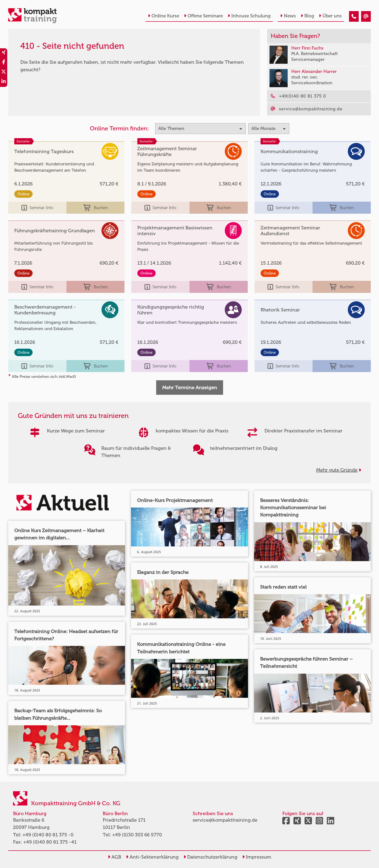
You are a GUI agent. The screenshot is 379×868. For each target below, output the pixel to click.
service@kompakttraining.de (225, 820)
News (288, 16)
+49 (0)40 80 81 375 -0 (48, 835)
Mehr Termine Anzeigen (190, 388)
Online (23, 194)
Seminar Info (37, 208)
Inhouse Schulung (249, 16)
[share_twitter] (4, 72)
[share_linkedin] (4, 82)
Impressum (257, 857)
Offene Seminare (203, 16)
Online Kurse (164, 16)
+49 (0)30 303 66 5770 (137, 835)
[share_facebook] (4, 63)
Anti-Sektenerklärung (152, 857)
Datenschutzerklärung (210, 857)
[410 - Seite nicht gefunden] (354, 16)
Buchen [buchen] (96, 208)
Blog (307, 16)
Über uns (330, 16)
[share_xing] (4, 53)
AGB (114, 857)
